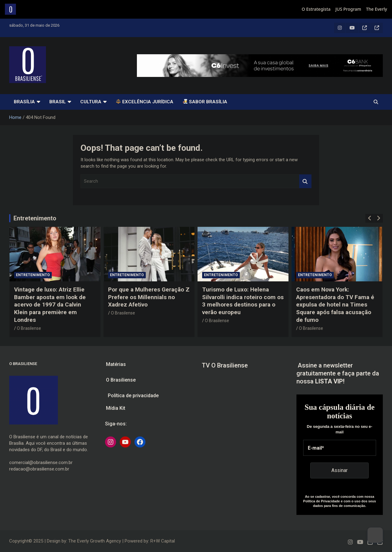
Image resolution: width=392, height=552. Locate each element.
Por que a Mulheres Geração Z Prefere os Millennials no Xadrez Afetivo (149, 297)
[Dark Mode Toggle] (375, 535)
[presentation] (370, 218)
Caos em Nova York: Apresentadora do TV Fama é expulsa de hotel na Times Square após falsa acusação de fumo (335, 305)
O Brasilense (29, 328)
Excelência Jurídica (145, 102)
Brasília (24, 102)
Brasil (58, 102)
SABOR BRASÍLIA (205, 102)
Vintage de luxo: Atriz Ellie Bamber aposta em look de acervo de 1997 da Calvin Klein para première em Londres (50, 305)
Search (305, 181)
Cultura (91, 102)
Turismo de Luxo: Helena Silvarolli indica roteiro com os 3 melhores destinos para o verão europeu (243, 301)
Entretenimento (35, 218)
